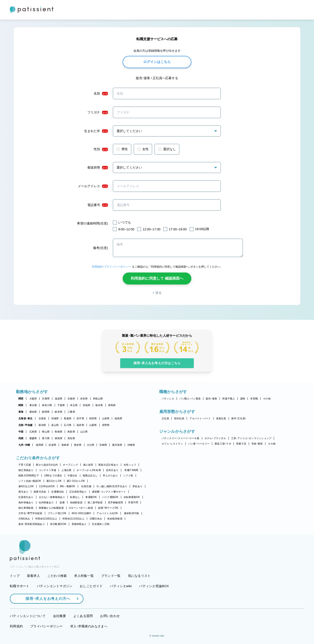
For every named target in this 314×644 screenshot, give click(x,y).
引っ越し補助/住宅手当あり (112, 486)
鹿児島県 (117, 445)
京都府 (71, 399)
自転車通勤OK (132, 497)
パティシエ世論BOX (154, 586)
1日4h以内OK (47, 486)
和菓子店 (241, 444)
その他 (267, 399)
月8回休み (24, 519)
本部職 (254, 399)
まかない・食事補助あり (52, 497)
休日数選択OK (58, 524)
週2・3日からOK (76, 481)
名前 (101, 94)
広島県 (33, 432)
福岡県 (40, 445)
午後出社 (72, 476)
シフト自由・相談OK (30, 481)
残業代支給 (40, 492)
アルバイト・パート (200, 418)
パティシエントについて (28, 616)
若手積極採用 (116, 502)
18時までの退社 (53, 476)
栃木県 (99, 405)
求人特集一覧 (84, 576)
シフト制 (128, 476)
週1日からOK (54, 481)
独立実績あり (26, 470)
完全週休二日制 (101, 524)
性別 (101, 149)
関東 (21, 405)
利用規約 (97, 267)
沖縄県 (131, 445)
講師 (243, 399)
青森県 (68, 418)
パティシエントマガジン (55, 586)
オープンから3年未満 (89, 470)
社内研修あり (46, 502)
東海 (21, 412)
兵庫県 (46, 399)
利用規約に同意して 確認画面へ (157, 278)
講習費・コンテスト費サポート (109, 492)
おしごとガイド (91, 586)
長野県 (106, 425)
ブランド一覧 (111, 576)
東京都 (33, 405)
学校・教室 (257, 444)
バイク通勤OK (110, 497)
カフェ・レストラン (172, 444)
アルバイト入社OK (107, 513)
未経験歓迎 (76, 502)
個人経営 (88, 465)
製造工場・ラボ (223, 444)
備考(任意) (100, 248)
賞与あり (23, 492)
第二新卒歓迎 (95, 502)
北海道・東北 (26, 418)
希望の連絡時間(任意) (92, 223)
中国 (21, 432)
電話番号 (98, 205)
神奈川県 (47, 405)
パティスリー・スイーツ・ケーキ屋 (181, 438)
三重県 (71, 412)
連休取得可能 (131, 513)
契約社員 (179, 418)
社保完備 (86, 486)
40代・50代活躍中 (82, 513)
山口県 (84, 432)
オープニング (70, 465)
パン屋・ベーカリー (199, 444)
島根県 (59, 432)
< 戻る (157, 293)
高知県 (71, 438)
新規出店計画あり (108, 465)
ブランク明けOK (57, 513)
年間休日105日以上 (46, 519)
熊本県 (78, 445)
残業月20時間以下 (29, 476)
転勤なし (75, 497)
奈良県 (84, 399)
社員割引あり (26, 497)
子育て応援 (25, 465)
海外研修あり (26, 502)
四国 (21, 438)
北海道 (42, 418)
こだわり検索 (57, 576)
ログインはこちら (157, 62)
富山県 (55, 425)
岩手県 (80, 418)
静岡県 (46, 412)
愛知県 (33, 412)
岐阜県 (59, 412)
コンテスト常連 (48, 470)
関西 (21, 399)
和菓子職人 (229, 399)
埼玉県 (74, 405)
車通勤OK (91, 497)
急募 (62, 502)
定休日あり (112, 470)
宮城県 (55, 418)
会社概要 (59, 616)
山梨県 (93, 425)
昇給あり (137, 486)
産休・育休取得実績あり (32, 524)
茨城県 (86, 405)
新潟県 (42, 425)
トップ (15, 576)
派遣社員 (221, 418)
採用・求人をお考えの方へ (45, 599)
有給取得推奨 (115, 519)
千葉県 (61, 405)
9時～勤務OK (68, 486)
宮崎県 (103, 445)
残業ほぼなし (90, 476)
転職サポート (20, 586)
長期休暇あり (79, 524)
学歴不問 (133, 502)
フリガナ (98, 112)
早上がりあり (110, 476)
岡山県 (46, 432)
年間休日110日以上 (73, 519)
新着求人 (33, 576)
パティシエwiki (121, 586)
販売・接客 (211, 399)
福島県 (118, 418)
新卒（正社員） (239, 418)
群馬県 (112, 405)
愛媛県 (33, 438)
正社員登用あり (78, 492)
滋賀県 (59, 399)
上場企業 (66, 470)
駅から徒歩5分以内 (47, 465)
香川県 (46, 438)
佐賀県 (52, 445)
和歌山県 (98, 399)
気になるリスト (139, 576)
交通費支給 (58, 492)
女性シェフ (130, 465)
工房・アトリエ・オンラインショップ (251, 438)
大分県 (91, 445)
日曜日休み (96, 519)
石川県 (68, 425)
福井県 (80, 425)
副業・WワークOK (108, 508)
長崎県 (65, 445)
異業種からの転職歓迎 (51, 508)
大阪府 (33, 399)
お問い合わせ (110, 616)
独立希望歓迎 (26, 508)
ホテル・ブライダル (215, 438)
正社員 (165, 418)
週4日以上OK (26, 486)
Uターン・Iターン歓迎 (81, 508)
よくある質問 (83, 616)
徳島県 (59, 438)
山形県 (106, 418)
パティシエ (168, 399)
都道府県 (98, 168)
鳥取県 (71, 432)
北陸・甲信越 (26, 425)
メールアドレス (93, 186)
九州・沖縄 (24, 445)
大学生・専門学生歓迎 (30, 513)
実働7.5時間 (131, 470)
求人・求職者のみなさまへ (89, 626)
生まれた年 (96, 131)
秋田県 (93, 418)
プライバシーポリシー (118, 267)
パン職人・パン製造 (190, 399)
